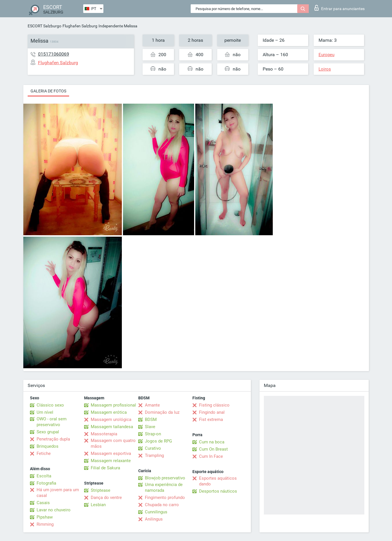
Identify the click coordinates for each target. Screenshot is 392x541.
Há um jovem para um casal (58, 493)
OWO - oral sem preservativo (52, 422)
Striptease (101, 490)
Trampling (154, 455)
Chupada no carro (162, 505)
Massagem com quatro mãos (113, 443)
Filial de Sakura (105, 468)
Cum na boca (212, 442)
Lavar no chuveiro (54, 510)
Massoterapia (104, 434)
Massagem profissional (113, 405)
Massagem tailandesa (112, 427)
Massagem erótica (109, 412)
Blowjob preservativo (165, 478)
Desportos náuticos (218, 491)
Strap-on (153, 434)
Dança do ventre (106, 498)
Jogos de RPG (158, 441)
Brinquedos (48, 446)
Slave (150, 427)
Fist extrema (211, 419)
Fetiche (44, 453)
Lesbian (98, 505)
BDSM (151, 419)
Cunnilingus (156, 512)
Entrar (340, 8)
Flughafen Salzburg (80, 26)
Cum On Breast (213, 449)
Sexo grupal (48, 432)
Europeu (326, 55)
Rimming (45, 524)
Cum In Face (211, 456)
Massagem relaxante (111, 461)
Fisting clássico (214, 405)
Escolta (44, 476)
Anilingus (154, 519)
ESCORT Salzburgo (44, 26)
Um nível (45, 412)
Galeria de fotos (48, 91)
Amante (152, 405)
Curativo (153, 448)
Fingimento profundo (165, 498)
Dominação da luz (162, 412)
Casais (43, 503)
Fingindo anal (212, 412)
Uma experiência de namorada (164, 487)
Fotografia (46, 483)
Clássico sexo (50, 405)
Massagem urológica (111, 419)
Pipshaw (45, 517)
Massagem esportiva (111, 453)
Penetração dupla (53, 439)
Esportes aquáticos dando (218, 481)
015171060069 (54, 54)
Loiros (325, 69)
